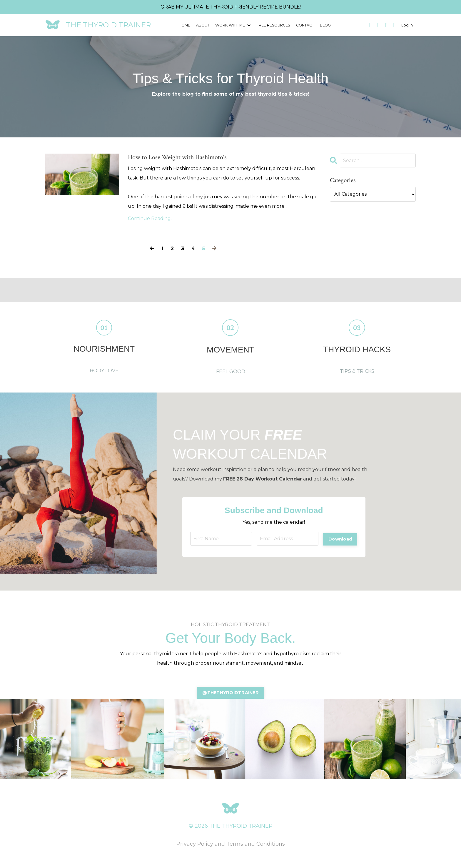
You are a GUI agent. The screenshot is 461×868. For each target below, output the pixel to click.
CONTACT (304, 25)
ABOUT (204, 25)
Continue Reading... (151, 226)
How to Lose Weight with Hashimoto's (222, 161)
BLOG (324, 25)
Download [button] (340, 545)
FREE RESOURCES (273, 25)
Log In (407, 25)
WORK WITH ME (233, 25)
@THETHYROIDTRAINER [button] (230, 701)
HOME (185, 25)
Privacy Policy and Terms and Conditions (231, 852)
